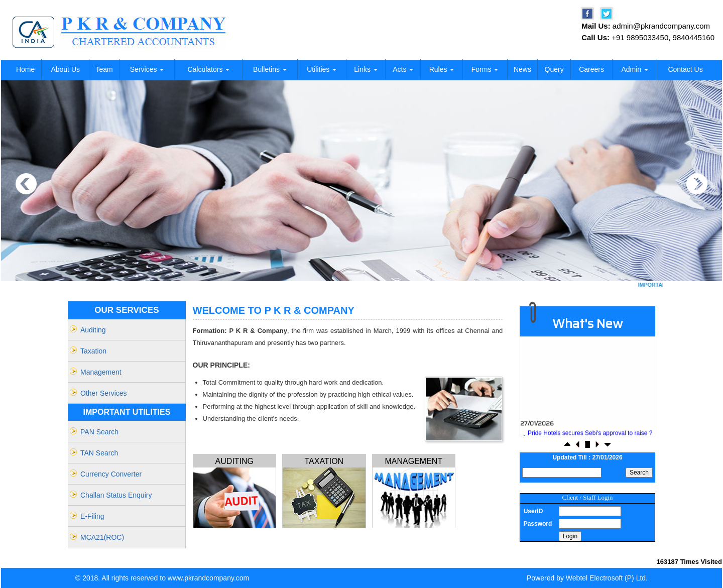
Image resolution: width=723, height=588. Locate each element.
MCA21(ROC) (102, 537)
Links (366, 69)
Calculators (208, 69)
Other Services (104, 393)
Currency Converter (111, 474)
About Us (65, 69)
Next (697, 184)
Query (554, 69)
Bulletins (270, 69)
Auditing (93, 330)
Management (101, 372)
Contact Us (685, 69)
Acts (403, 69)
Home (25, 69)
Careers (591, 69)
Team (104, 69)
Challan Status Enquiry (116, 495)
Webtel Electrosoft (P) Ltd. (607, 578)
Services (147, 69)
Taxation (93, 351)
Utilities (322, 69)
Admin (635, 69)
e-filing (92, 516)
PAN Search (99, 432)
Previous (26, 184)
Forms (485, 69)
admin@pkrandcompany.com (661, 26)
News (522, 69)
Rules (442, 69)
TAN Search (99, 453)
